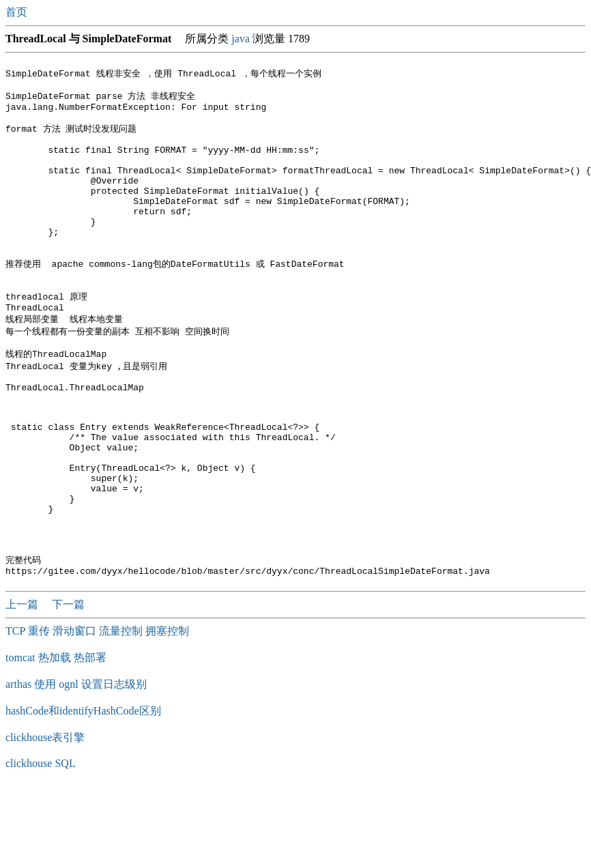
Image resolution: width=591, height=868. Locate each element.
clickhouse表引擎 (45, 818)
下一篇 (68, 685)
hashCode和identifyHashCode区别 (83, 791)
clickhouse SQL (41, 844)
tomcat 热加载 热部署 (56, 738)
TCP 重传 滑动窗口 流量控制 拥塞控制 (97, 711)
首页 (18, 12)
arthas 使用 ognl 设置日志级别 (76, 765)
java (241, 39)
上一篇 (23, 685)
